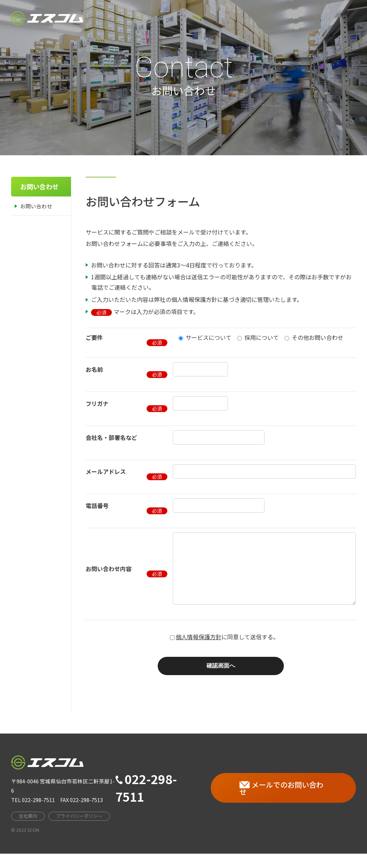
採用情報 (289, 18)
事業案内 (252, 18)
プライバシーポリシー (79, 830)
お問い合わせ (332, 17)
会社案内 (214, 18)
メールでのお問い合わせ (281, 803)
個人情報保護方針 (199, 651)
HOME (180, 18)
